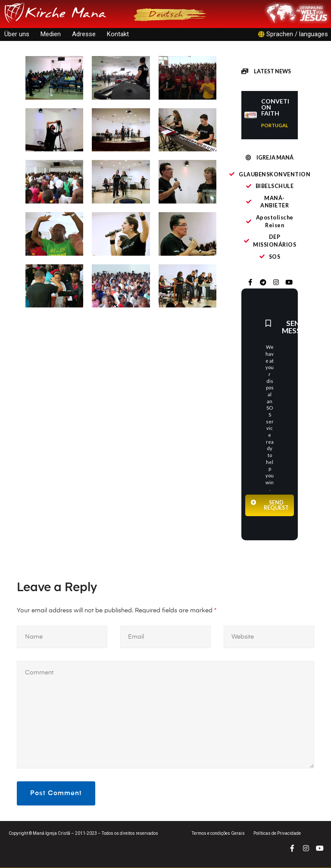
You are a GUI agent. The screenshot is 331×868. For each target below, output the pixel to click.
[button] (266, 72)
